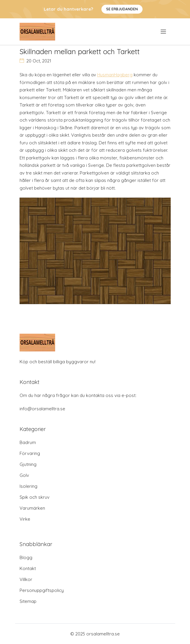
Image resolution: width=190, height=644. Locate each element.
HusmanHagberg (115, 75)
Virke (25, 519)
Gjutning (28, 464)
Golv (24, 475)
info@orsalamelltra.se (42, 409)
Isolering (28, 486)
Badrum (28, 442)
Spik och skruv (35, 497)
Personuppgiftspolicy (42, 590)
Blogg (26, 557)
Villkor (26, 579)
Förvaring (30, 453)
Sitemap (28, 601)
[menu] (164, 32)
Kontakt (28, 568)
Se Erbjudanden (122, 9)
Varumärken (32, 508)
